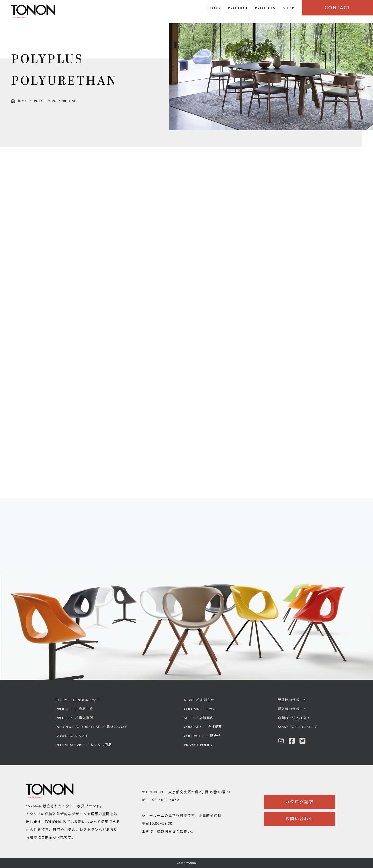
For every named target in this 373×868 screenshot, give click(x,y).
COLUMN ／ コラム (200, 711)
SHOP (289, 8)
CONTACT (337, 8)
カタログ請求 (299, 803)
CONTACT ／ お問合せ (203, 738)
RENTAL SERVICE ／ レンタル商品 (84, 747)
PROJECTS (265, 8)
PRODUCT (238, 8)
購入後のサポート (292, 711)
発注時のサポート (292, 702)
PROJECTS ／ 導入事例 (75, 720)
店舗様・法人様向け (293, 720)
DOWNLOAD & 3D (72, 738)
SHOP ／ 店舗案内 (199, 720)
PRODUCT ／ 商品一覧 (74, 711)
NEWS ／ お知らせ (199, 702)
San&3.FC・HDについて (297, 729)
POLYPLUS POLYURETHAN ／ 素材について (92, 729)
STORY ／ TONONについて (78, 702)
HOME (19, 101)
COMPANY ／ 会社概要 (203, 729)
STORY (214, 8)
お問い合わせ (299, 820)
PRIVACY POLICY (199, 747)
